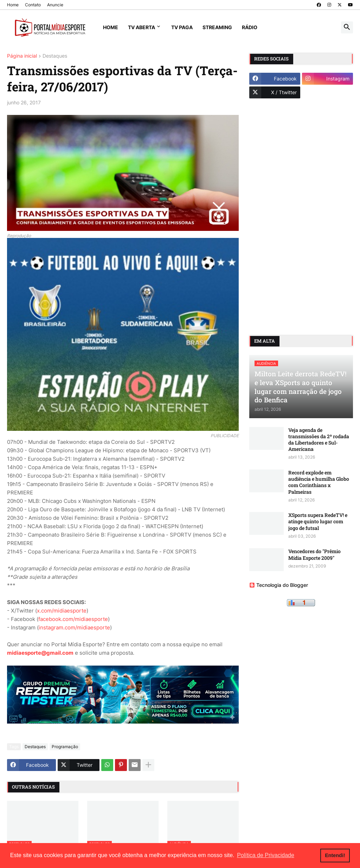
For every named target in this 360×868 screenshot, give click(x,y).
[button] (347, 27)
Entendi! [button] (335, 855)
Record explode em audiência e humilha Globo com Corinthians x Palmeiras (319, 482)
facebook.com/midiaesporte (73, 619)
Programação (65, 747)
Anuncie (55, 5)
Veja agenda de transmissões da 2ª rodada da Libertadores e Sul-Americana (319, 440)
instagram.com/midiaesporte (74, 627)
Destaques (55, 56)
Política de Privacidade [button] (266, 855)
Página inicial (22, 56)
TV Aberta (142, 27)
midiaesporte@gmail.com (40, 653)
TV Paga (182, 27)
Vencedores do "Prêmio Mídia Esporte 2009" (314, 555)
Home (13, 5)
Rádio (250, 27)
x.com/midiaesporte (62, 611)
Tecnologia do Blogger (279, 585)
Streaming (217, 27)
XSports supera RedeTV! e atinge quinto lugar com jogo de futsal (318, 522)
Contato (33, 5)
